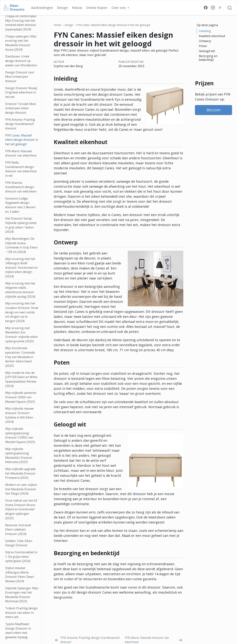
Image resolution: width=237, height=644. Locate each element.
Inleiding (205, 31)
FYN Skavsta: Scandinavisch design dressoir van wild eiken (21, 187)
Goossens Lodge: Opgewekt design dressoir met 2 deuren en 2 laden (20, 205)
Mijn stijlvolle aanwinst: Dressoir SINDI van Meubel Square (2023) (21, 397)
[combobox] (230, 8)
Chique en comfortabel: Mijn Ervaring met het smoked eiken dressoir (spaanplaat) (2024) (21, 23)
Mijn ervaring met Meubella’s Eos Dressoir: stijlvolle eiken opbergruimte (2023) (21, 335)
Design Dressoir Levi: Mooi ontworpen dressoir (20, 77)
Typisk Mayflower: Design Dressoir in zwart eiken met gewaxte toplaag (18, 631)
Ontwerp (205, 41)
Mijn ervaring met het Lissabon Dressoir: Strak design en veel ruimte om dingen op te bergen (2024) (22, 312)
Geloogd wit (207, 51)
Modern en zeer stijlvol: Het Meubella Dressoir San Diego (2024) (21, 489)
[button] (120, 8)
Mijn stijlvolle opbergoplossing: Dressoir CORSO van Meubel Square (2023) (20, 435)
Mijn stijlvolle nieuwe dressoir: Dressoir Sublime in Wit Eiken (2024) (19, 415)
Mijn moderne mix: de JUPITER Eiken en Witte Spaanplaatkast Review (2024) (21, 379)
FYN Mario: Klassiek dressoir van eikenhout (21, 153)
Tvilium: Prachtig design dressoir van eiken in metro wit (21, 613)
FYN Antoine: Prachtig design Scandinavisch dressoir (20, 124)
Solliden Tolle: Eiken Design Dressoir (19, 543)
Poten (203, 46)
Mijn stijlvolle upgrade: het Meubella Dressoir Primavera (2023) (21, 473)
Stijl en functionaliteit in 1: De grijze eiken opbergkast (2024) (21, 557)
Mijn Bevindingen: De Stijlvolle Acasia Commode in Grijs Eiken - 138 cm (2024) (21, 245)
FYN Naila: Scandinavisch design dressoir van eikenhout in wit (21, 169)
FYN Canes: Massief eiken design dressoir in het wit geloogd (22, 140)
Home (57, 25)
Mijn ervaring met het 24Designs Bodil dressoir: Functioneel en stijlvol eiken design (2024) (21, 268)
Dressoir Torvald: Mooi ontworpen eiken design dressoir (21, 108)
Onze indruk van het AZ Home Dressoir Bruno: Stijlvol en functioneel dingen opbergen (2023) (21, 509)
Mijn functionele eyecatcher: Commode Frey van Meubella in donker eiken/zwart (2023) (20, 357)
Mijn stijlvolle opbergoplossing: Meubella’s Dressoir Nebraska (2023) (19, 456)
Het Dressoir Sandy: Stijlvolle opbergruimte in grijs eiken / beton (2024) (21, 225)
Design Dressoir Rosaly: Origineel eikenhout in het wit (21, 92)
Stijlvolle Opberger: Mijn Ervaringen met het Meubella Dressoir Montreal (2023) (22, 595)
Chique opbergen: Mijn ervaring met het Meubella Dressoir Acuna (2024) (21, 43)
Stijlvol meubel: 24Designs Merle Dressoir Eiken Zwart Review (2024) (20, 575)
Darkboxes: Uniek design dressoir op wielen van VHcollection (21, 61)
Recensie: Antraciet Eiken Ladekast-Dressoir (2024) (18, 529)
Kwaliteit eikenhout (212, 36)
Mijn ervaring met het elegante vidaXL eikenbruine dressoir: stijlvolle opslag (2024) (20, 290)
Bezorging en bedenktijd (208, 58)
